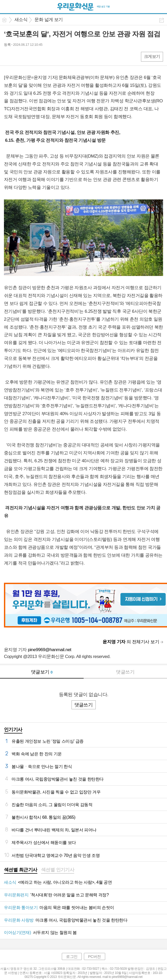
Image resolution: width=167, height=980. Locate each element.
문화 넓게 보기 (49, 20)
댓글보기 (42, 672)
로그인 (72, 956)
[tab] (21, 870)
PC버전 (95, 956)
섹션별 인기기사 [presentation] (58, 870)
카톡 (30, 56)
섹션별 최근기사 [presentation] (21, 870)
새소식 (21, 20)
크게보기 (152, 56)
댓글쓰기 (125, 672)
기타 (40, 56)
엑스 (19, 56)
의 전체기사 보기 (131, 642)
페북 (9, 56)
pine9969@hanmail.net (50, 650)
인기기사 (13, 730)
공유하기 (162, 20)
